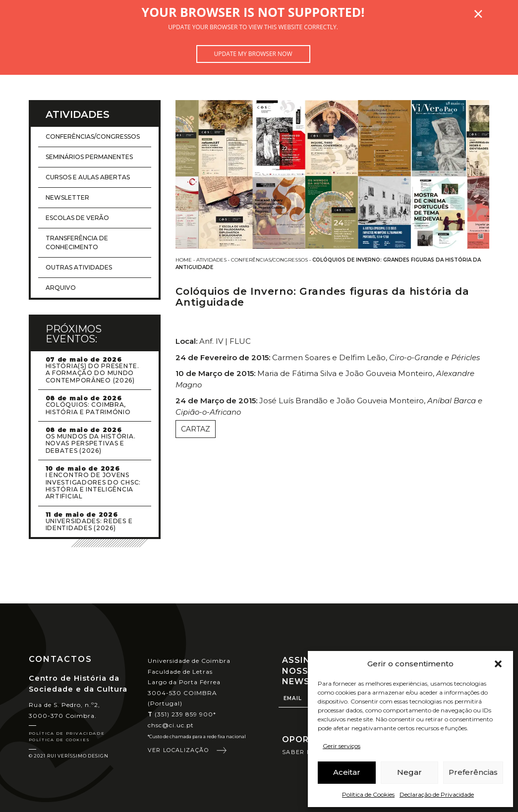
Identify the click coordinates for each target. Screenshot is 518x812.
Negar (409, 772)
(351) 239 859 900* (182, 714)
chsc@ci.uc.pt (171, 725)
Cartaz (196, 429)
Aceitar (347, 772)
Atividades (211, 260)
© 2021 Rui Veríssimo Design (69, 756)
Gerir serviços (342, 746)
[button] (498, 664)
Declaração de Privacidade (437, 794)
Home (184, 260)
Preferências (473, 772)
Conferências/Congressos (269, 260)
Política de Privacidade (67, 733)
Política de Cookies (368, 794)
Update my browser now (253, 54)
